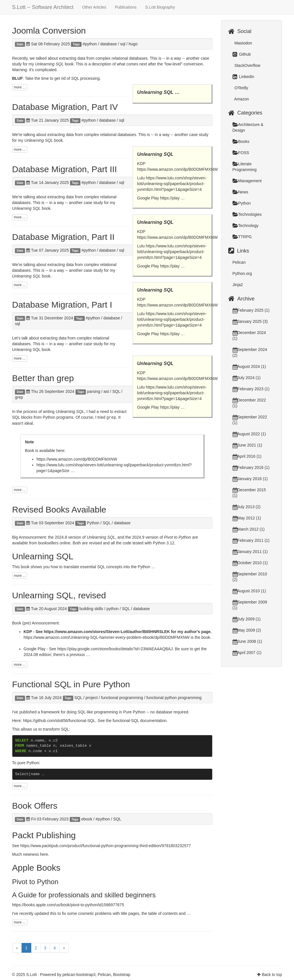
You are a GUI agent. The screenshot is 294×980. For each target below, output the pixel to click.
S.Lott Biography (160, 7)
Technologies (247, 214)
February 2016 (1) (251, 467)
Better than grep (43, 378)
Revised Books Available (59, 509)
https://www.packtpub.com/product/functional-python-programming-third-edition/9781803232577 (106, 845)
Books (241, 141)
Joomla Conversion (49, 31)
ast (106, 391)
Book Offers (35, 805)
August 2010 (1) (249, 591)
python (113, 608)
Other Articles (94, 7)
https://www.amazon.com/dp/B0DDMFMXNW (178, 169)
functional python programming (174, 697)
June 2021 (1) (247, 445)
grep (19, 397)
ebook (87, 819)
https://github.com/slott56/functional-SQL (59, 720)
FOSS (241, 153)
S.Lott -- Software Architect (43, 7)
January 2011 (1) (250, 552)
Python (93, 523)
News (240, 192)
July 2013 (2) (247, 507)
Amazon (241, 99)
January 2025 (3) (250, 321)
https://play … (173, 198)
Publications (126, 7)
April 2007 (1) (247, 653)
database (109, 44)
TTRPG (242, 237)
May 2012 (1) (247, 518)
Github (242, 54)
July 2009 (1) (247, 619)
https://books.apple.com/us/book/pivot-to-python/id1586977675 (68, 905)
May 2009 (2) (247, 630)
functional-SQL (126, 720)
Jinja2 (238, 285)
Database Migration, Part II (63, 237)
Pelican (239, 262)
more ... (20, 87)
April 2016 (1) (247, 456)
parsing (94, 391)
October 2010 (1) (250, 563)
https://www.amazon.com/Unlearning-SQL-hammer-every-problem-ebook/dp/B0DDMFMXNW (107, 637)
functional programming (122, 697)
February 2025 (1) (251, 310)
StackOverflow (247, 65)
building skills (91, 608)
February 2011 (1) (251, 540)
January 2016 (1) (250, 479)
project (92, 697)
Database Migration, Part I (62, 305)
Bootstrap (122, 974)
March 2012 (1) (249, 529)
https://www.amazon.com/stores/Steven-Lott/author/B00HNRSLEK (107, 631)
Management (247, 181)
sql (123, 44)
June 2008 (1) (247, 641)
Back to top (272, 974)
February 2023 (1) (251, 389)
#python (90, 44)
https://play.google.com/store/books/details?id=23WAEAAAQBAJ (115, 649)
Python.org (242, 273)
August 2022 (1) (249, 434)
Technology (246, 226)
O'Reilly (241, 88)
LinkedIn (243, 77)
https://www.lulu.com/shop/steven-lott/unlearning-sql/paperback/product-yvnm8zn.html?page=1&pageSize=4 (172, 184)
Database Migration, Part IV (65, 107)
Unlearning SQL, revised (59, 595)
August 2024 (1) (249, 366)
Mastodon (243, 43)
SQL (116, 391)
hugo (133, 44)
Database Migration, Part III (64, 169)
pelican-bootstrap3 (79, 974)
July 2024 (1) (247, 378)
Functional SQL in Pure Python (71, 684)
